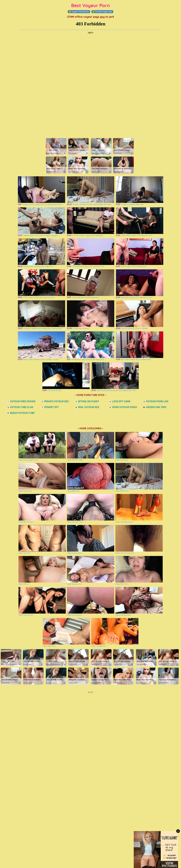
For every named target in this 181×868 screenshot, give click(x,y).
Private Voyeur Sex (102, 12)
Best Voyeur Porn (90, 5)
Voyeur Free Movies (79, 12)
